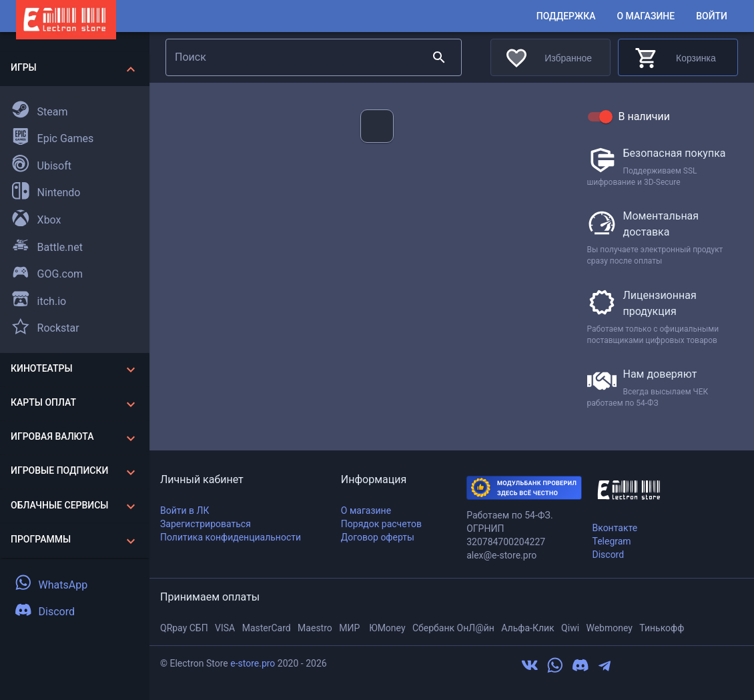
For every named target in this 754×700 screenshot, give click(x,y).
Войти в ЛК (184, 510)
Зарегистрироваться (206, 524)
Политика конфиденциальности (231, 537)
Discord (608, 555)
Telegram (611, 541)
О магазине (646, 16)
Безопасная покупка (675, 153)
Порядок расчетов (381, 524)
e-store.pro (253, 663)
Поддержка (566, 16)
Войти (712, 16)
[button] (75, 69)
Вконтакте (615, 528)
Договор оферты (378, 537)
